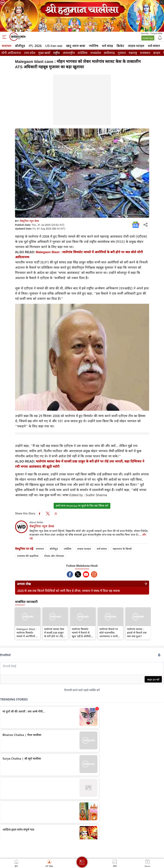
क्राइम (157, 53)
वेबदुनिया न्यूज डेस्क (29, 221)
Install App (148, 38)
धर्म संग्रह (107, 46)
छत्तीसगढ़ (109, 53)
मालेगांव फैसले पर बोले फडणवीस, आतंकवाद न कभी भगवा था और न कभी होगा (110, 633)
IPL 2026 (35, 46)
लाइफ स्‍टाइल (136, 46)
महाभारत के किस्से (122, 549)
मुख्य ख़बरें (44, 53)
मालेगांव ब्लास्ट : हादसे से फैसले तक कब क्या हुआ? (137, 633)
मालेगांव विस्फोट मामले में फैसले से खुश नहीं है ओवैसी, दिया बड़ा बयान (82, 633)
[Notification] (160, 37)
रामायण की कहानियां (28, 556)
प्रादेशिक (83, 53)
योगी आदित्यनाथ (11, 53)
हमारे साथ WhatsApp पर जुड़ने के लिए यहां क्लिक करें (82, 506)
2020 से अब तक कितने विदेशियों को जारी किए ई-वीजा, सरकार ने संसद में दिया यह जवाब (68, 591)
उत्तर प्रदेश (30, 53)
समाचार (7, 46)
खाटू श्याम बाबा (76, 46)
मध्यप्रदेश (96, 53)
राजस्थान (145, 53)
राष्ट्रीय (56, 53)
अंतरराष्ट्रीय (69, 53)
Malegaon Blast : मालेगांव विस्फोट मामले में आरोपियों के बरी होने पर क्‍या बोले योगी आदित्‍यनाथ (27, 633)
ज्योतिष (94, 46)
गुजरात (122, 53)
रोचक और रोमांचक (54, 556)
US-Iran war (54, 46)
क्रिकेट (120, 46)
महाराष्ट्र (133, 53)
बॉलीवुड (20, 46)
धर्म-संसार (154, 46)
